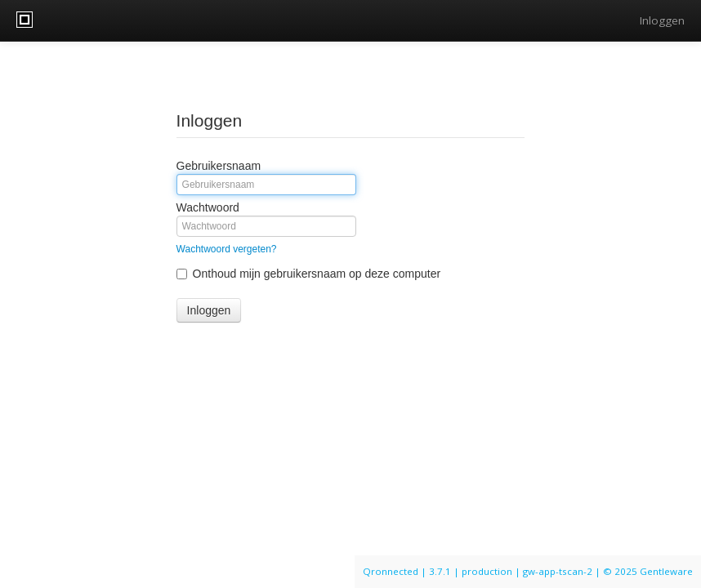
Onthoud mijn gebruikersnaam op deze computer (309, 274)
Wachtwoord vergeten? (227, 249)
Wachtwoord (208, 207)
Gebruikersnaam (219, 166)
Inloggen (662, 20)
